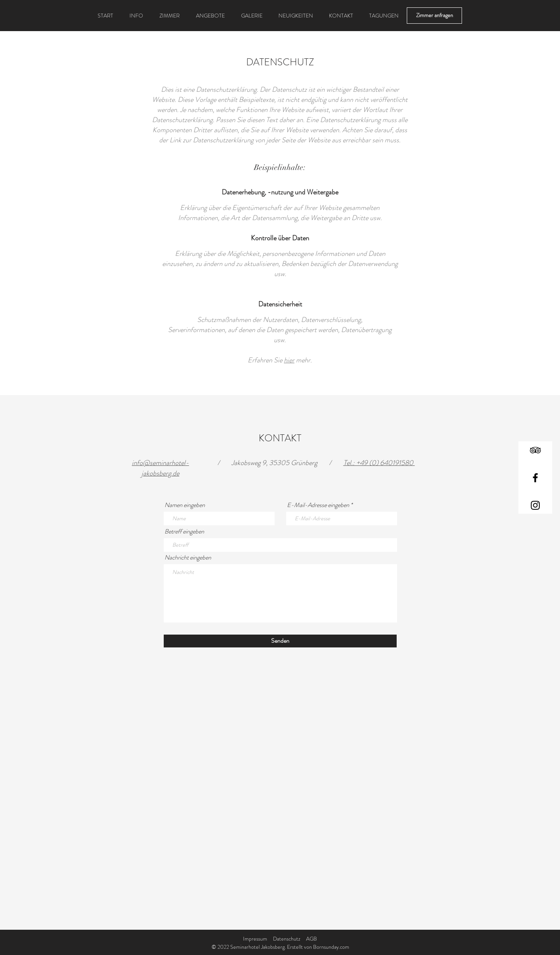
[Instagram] (535, 505)
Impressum (255, 939)
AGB (311, 939)
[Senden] (280, 641)
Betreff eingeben (184, 532)
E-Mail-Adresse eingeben (318, 505)
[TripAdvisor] (535, 450)
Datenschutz (287, 939)
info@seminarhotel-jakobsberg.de (160, 468)
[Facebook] (535, 478)
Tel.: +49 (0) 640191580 (379, 463)
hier (289, 360)
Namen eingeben (185, 505)
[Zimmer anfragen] (434, 16)
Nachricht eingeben (188, 558)
